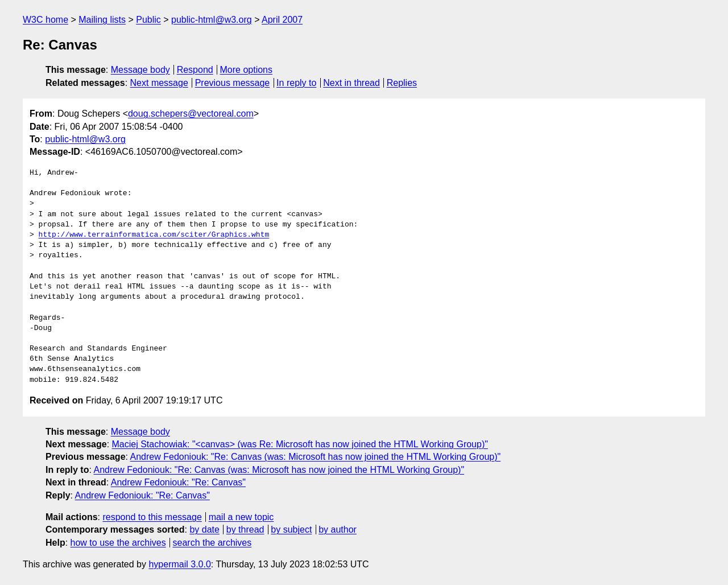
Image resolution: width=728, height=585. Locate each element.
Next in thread (351, 83)
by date (204, 530)
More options (247, 70)
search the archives (212, 543)
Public (148, 20)
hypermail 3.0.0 (179, 564)
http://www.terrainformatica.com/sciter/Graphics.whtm (154, 235)
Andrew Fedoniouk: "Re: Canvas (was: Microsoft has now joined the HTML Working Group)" (316, 457)
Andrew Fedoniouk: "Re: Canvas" (178, 482)
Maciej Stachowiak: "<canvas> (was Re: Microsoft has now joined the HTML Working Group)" (300, 444)
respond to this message (152, 517)
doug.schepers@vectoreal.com (191, 114)
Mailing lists (102, 20)
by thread (245, 530)
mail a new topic (241, 517)
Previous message (233, 83)
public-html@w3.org (212, 20)
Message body (140, 70)
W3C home (45, 20)
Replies (402, 83)
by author (338, 530)
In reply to (296, 83)
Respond (195, 70)
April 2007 (282, 20)
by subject (291, 530)
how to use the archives (118, 543)
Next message (159, 83)
